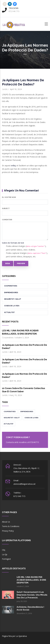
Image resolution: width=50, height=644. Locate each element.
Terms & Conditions (11, 526)
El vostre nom (9, 197)
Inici (25, 54)
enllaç (14, 166)
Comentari (7, 220)
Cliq (4, 550)
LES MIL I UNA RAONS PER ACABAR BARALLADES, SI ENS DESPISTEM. (31, 580)
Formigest (6, 559)
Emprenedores (11, 293)
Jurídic (5, 89)
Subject (6, 208)
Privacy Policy (8, 531)
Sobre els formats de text (13, 243)
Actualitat (9, 312)
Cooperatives (11, 286)
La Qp (5, 554)
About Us (6, 522)
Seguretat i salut (13, 299)
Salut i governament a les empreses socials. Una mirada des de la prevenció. (32, 595)
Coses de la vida (12, 306)
